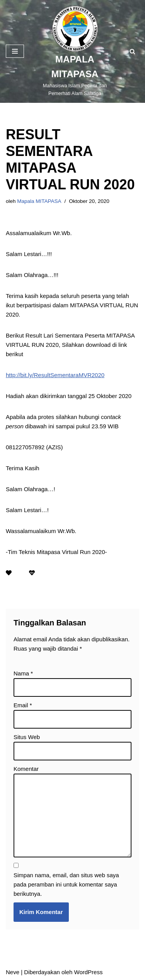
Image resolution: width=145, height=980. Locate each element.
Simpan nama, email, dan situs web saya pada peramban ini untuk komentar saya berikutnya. (66, 884)
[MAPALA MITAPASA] (75, 51)
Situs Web (27, 737)
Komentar (26, 769)
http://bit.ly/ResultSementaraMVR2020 (55, 375)
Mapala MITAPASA (39, 201)
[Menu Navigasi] (15, 51)
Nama (23, 673)
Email (23, 705)
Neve (13, 972)
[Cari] (132, 51)
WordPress (89, 972)
